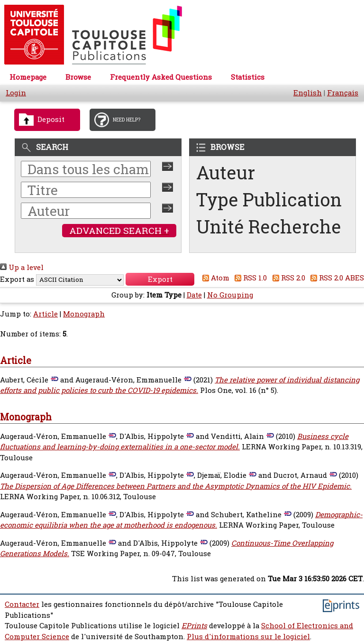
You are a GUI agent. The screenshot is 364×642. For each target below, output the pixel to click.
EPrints (194, 626)
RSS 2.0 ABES (336, 278)
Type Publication (269, 200)
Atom (214, 278)
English (308, 93)
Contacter (22, 604)
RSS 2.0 (287, 278)
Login (16, 93)
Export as (17, 279)
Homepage (28, 77)
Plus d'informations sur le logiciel (248, 637)
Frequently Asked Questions (161, 77)
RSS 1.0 (249, 278)
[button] (160, 279)
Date (194, 295)
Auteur (226, 172)
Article (45, 314)
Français (343, 93)
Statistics (248, 77)
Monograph (84, 314)
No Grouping (230, 295)
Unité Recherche (269, 227)
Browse (78, 77)
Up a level (22, 267)
